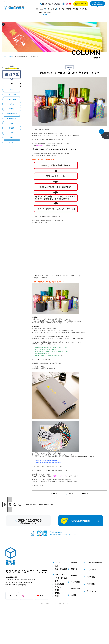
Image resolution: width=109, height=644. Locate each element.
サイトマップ (92, 591)
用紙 (12, 133)
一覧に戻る (70, 494)
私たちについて (61, 562)
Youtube (43, 596)
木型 (12, 123)
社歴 (56, 566)
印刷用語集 (91, 584)
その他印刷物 (60, 584)
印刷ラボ (11, 56)
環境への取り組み (61, 569)
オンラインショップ (81, 4)
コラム (12, 104)
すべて (12, 90)
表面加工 (12, 142)
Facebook (14, 596)
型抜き (57, 596)
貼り (56, 581)
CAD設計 (58, 593)
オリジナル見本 (12, 94)
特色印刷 (12, 128)
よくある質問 (92, 570)
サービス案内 (60, 575)
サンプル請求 (76, 582)
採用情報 (74, 575)
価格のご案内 (76, 589)
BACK (54, 494)
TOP (4, 56)
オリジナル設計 (12, 99)
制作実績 (74, 562)
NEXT (85, 494)
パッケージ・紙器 (61, 578)
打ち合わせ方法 (12, 118)
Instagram (29, 596)
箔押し (12, 138)
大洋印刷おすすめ (12, 114)
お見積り (74, 595)
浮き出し (58, 587)
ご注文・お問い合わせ (95, 562)
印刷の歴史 (91, 577)
